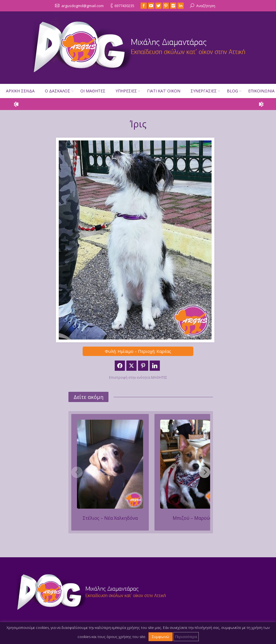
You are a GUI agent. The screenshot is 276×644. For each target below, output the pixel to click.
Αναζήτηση (206, 6)
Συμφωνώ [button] (161, 637)
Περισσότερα (186, 637)
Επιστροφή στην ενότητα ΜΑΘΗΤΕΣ (138, 377)
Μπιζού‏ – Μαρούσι (193, 518)
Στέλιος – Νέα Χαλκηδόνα (110, 518)
